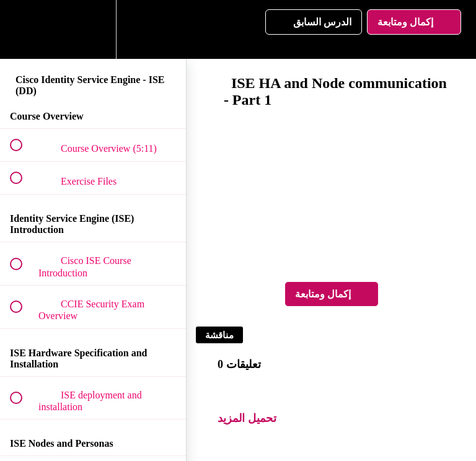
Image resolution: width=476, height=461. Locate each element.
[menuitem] (93, 29)
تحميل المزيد (247, 418)
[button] (23, 29)
